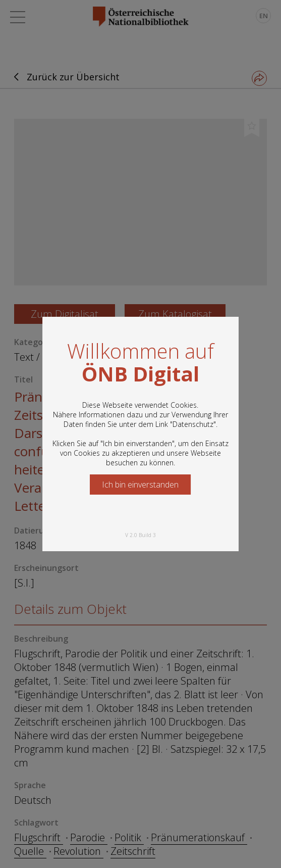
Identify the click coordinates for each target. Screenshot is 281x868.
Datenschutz (193, 424)
